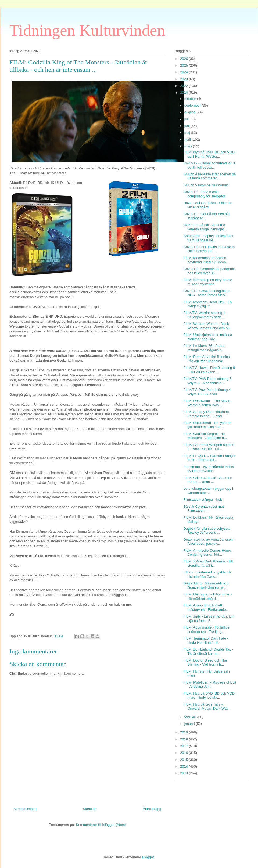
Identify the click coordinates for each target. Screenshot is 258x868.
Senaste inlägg (25, 809)
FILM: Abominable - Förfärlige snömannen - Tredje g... (206, 629)
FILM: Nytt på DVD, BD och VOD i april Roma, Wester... (210, 154)
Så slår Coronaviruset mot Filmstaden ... (203, 509)
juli (187, 119)
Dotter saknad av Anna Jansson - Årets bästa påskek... (209, 542)
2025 (184, 65)
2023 (184, 79)
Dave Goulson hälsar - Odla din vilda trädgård (208, 205)
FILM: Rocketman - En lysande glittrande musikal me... (207, 425)
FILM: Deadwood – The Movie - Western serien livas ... (208, 403)
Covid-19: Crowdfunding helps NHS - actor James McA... (207, 293)
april (188, 139)
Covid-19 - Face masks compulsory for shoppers (204, 194)
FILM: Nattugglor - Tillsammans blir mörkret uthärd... (208, 596)
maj (188, 132)
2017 (184, 746)
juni (188, 126)
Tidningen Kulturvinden (87, 30)
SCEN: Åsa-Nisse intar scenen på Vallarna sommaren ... (209, 176)
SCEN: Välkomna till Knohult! (206, 185)
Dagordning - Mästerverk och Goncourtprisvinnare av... (206, 585)
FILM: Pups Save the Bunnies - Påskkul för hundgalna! (207, 359)
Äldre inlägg (152, 809)
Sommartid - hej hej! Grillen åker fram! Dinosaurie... (208, 238)
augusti (191, 112)
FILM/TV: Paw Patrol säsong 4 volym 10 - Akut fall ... (207, 392)
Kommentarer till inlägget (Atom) (101, 825)
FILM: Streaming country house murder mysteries (208, 282)
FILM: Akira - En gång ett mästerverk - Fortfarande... (206, 607)
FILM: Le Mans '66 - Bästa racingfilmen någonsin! (204, 348)
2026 (184, 59)
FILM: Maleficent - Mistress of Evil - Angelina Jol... (209, 684)
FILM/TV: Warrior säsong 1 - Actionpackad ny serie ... (205, 315)
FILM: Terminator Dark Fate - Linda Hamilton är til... (206, 640)
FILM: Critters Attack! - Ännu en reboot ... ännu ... (208, 480)
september (193, 105)
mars (189, 146)
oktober (191, 99)
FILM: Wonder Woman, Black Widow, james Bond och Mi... (208, 326)
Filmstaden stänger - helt (203, 500)
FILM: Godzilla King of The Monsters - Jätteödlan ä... (205, 436)
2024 (184, 72)
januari (190, 724)
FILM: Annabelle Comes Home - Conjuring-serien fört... (208, 553)
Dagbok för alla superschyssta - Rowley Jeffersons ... (208, 531)
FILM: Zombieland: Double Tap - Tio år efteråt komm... (208, 651)
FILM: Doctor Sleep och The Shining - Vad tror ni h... (205, 662)
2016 (184, 753)
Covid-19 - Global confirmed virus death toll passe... (209, 165)
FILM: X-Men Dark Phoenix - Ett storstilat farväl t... (208, 563)
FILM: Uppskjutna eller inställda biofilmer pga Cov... (208, 337)
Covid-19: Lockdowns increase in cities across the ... (209, 249)
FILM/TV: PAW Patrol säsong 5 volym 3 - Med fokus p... (207, 381)
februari (191, 717)
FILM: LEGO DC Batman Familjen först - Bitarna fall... (210, 458)
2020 (184, 92)
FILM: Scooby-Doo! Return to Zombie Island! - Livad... (206, 414)
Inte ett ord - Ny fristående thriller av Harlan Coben (209, 469)
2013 (184, 773)
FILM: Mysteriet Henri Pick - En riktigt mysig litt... (207, 304)
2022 (184, 86)
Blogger (148, 857)
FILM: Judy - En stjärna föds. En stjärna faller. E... (208, 618)
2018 (184, 739)
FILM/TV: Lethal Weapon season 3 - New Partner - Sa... (209, 447)
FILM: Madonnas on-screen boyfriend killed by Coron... (206, 260)
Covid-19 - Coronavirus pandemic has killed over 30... (209, 271)
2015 (184, 760)
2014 (184, 766)
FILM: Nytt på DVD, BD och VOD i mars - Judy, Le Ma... (210, 696)
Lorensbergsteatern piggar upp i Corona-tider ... (208, 491)
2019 (184, 732)
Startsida (90, 809)
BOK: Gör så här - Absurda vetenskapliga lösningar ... (205, 227)
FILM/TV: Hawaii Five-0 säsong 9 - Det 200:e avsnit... (209, 370)
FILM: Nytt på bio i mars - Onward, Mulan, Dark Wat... (207, 707)
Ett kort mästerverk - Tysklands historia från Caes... (207, 574)
